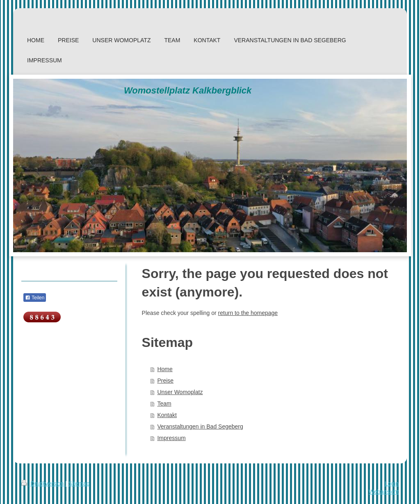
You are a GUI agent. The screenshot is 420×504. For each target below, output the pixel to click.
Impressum (171, 438)
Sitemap (79, 483)
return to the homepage (248, 313)
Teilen (35, 298)
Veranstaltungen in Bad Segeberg (200, 426)
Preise (165, 381)
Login (392, 483)
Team (164, 404)
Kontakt (167, 415)
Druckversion (43, 483)
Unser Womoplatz (180, 392)
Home (165, 369)
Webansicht (384, 492)
